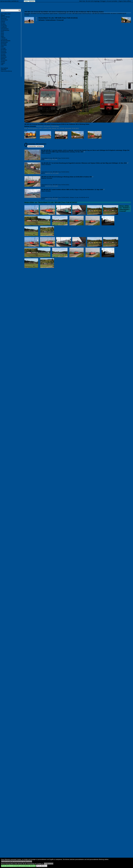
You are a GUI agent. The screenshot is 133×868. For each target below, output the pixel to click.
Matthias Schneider (30, 126)
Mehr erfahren (49, 864)
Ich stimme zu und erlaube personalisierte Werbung (18, 866)
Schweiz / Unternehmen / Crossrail (51, 20)
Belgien (3, 15)
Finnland (3, 24)
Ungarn (3, 63)
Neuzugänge (4, 68)
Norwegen (4, 44)
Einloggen (103, 1)
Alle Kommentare (41, 144)
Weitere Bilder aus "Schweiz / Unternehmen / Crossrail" (124, 209)
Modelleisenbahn (6, 41)
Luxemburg (4, 39)
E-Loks (69, 14)
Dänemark (4, 18)
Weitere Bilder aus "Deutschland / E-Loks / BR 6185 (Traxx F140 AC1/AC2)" (51, 202)
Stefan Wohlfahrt (46, 153)
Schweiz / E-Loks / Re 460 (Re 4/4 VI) (79, 197)
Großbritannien (5, 30)
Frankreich (4, 27)
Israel (2, 35)
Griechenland (5, 29)
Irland (2, 33)
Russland (3, 51)
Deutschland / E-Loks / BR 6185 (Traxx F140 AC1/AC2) (58, 18)
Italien (2, 36)
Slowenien (4, 57)
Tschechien (4, 60)
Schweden (4, 53)
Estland (3, 21)
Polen (2, 47)
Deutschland (62, 14)
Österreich (4, 45)
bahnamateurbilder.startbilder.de (9, 1)
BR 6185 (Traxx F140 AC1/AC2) (82, 14)
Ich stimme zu (42, 866)
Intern (2, 32)
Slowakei (3, 56)
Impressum (32, 1)
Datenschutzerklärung (6, 71)
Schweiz (3, 54)
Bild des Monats (5, 17)
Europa (3, 23)
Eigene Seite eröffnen (125, 1)
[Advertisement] (31, 31)
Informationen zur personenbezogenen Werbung (17, 861)
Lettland (3, 38)
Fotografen (4, 26)
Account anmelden (112, 1)
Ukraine (3, 62)
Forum (26, 1)
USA (2, 65)
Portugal (3, 48)
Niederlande (4, 42)
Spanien (3, 59)
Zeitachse (3, 70)
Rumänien (4, 50)
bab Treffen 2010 (6, 14)
